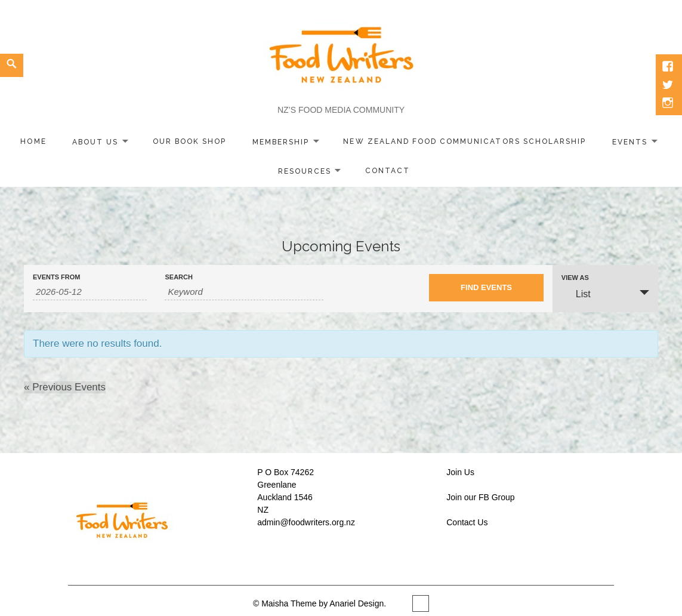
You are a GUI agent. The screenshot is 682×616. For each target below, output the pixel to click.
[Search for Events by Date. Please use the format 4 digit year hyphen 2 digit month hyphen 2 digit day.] (90, 292)
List (576, 293)
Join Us (460, 472)
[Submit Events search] (486, 288)
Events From (56, 277)
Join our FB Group (480, 497)
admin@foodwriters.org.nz (306, 522)
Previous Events (65, 387)
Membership (281, 141)
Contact (388, 171)
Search (178, 277)
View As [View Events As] (575, 278)
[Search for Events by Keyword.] (244, 292)
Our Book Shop (190, 141)
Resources (305, 171)
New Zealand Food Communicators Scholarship (465, 141)
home (33, 141)
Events (630, 141)
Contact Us (467, 522)
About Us (95, 141)
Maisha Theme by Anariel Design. (325, 603)
